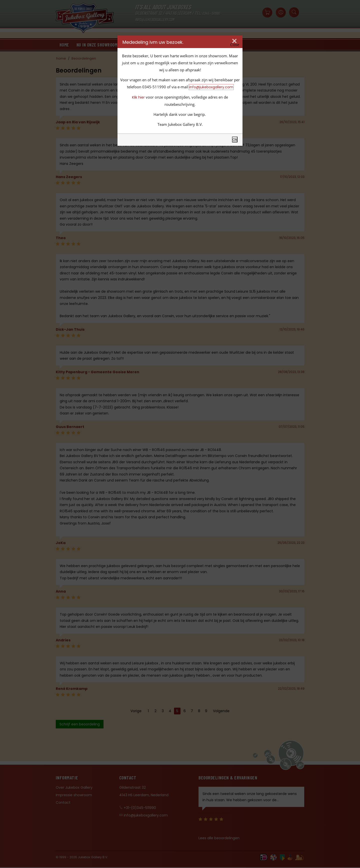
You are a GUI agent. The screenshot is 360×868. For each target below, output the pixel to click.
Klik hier (138, 97)
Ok (235, 139)
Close (235, 45)
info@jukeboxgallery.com (211, 87)
